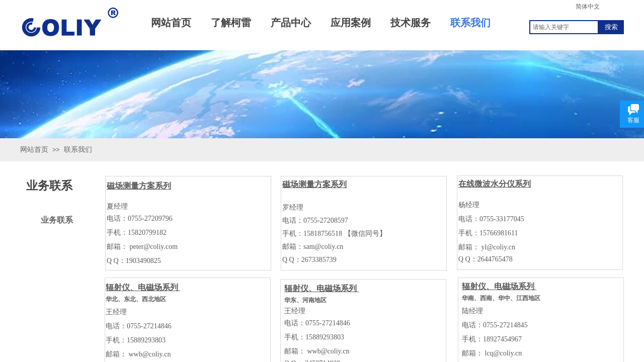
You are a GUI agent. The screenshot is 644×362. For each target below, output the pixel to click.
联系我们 (78, 150)
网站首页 (34, 150)
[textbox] (564, 27)
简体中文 (588, 7)
